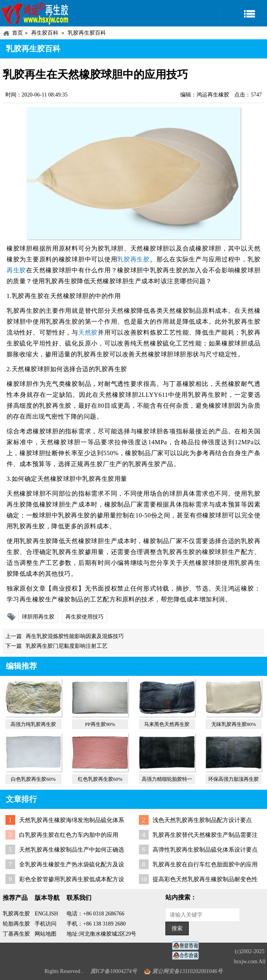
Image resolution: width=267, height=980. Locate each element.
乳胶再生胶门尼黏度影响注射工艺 (67, 646)
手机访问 (46, 924)
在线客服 (188, 946)
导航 (244, 13)
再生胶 (16, 270)
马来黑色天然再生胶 (167, 724)
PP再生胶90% (100, 724)
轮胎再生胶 (16, 924)
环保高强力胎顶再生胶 (234, 779)
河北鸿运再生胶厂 (35, 13)
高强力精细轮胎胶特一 (167, 779)
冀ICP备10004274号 (114, 971)
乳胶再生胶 (133, 259)
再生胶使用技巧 (84, 617)
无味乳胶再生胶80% (234, 724)
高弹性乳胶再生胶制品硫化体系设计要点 (205, 850)
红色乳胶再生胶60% (100, 779)
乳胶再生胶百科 (87, 33)
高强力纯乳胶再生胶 (33, 724)
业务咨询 (188, 956)
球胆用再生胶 (38, 617)
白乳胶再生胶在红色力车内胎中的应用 (69, 835)
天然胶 (88, 332)
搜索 (177, 928)
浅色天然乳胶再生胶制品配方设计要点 (202, 820)
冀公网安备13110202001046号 (187, 971)
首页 (18, 33)
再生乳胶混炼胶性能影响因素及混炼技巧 (75, 636)
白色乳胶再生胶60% (33, 779)
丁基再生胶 (16, 934)
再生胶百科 (45, 33)
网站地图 (46, 934)
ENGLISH (46, 914)
